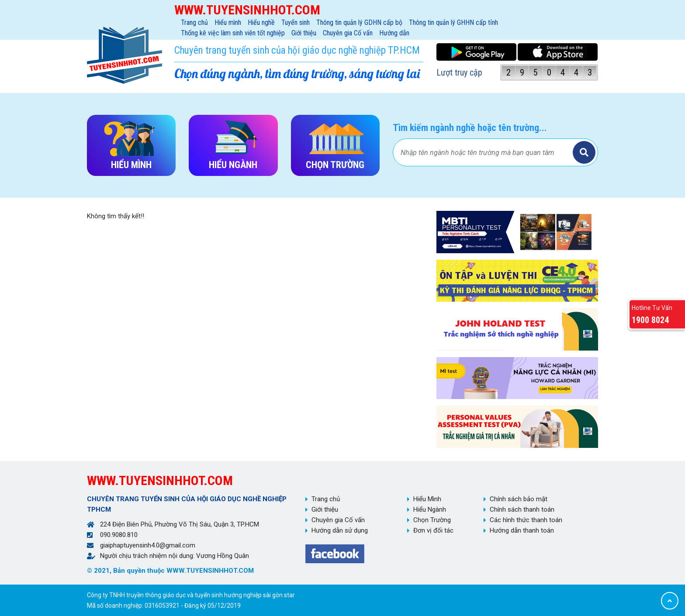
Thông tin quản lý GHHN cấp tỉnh (453, 22)
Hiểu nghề (261, 22)
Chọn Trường (432, 520)
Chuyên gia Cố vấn (348, 33)
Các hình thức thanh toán (526, 520)
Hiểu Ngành (430, 509)
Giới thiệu (304, 33)
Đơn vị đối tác (433, 530)
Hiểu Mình (427, 499)
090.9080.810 (119, 535)
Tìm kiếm (584, 152)
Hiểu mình (228, 22)
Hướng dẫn (394, 33)
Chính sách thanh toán (522, 509)
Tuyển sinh (296, 22)
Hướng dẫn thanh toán (522, 530)
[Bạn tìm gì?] (484, 152)
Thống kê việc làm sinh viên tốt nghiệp (233, 33)
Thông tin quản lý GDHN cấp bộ (359, 22)
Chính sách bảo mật (519, 499)
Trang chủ (194, 22)
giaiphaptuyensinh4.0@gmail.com (148, 545)
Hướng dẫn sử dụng (340, 530)
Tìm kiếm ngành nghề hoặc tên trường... (470, 128)
